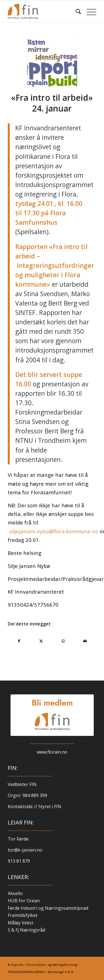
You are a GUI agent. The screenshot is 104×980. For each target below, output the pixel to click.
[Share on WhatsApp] (63, 641)
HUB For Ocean (24, 901)
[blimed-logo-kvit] (52, 715)
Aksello (15, 893)
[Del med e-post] (85, 641)
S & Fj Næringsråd (26, 930)
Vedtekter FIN (22, 784)
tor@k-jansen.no (25, 850)
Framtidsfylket (23, 915)
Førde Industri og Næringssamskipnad (48, 908)
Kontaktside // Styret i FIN (35, 806)
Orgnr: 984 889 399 (28, 795)
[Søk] (76, 11)
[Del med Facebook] (19, 641)
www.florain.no (52, 752)
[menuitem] (76, 11)
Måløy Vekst (21, 923)
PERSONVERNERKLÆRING (26, 972)
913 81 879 (19, 861)
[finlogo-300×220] (43, 11)
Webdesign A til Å (60, 972)
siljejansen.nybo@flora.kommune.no (54, 531)
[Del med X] (41, 641)
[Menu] (89, 11)
